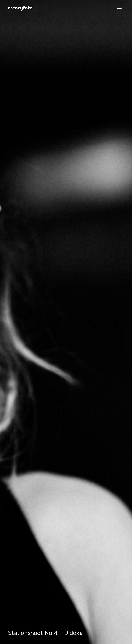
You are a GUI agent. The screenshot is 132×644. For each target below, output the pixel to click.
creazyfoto (20, 8)
